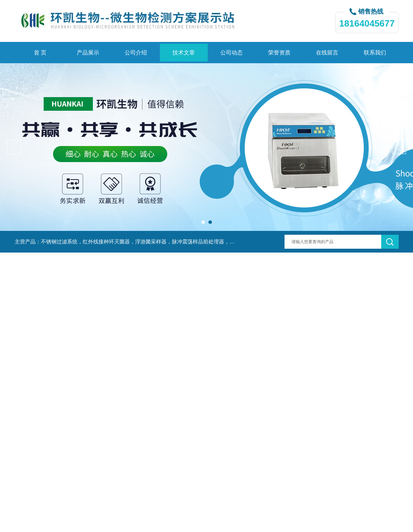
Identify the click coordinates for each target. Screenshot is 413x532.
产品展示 (88, 53)
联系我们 (375, 53)
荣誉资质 (279, 53)
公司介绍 (136, 53)
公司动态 (231, 53)
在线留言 (327, 53)
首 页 (40, 53)
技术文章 (184, 53)
